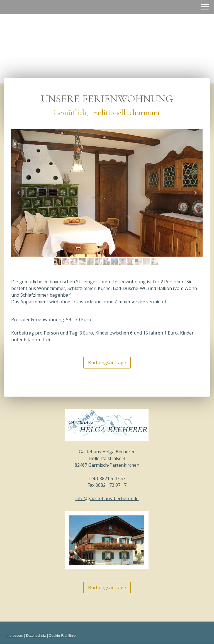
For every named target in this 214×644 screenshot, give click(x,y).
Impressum (14, 636)
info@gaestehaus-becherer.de (107, 498)
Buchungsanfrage (107, 363)
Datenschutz (36, 636)
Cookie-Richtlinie (62, 636)
